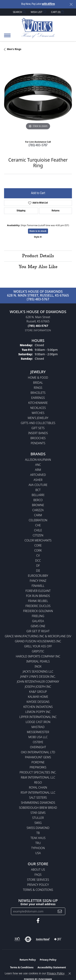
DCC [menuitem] (38, 561)
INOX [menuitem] (38, 666)
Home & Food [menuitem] (38, 378)
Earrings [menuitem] (38, 398)
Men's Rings (14, 49)
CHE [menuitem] (38, 525)
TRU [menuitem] (38, 843)
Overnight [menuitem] (38, 747)
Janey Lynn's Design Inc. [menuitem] (38, 676)
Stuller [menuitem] (38, 818)
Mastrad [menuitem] (38, 727)
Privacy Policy (38, 885)
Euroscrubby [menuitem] (38, 576)
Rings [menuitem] (38, 388)
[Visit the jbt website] (58, 939)
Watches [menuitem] (38, 413)
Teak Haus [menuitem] (38, 838)
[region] (38, 97)
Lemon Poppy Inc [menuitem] (38, 712)
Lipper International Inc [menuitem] (38, 717)
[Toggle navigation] (7, 37)
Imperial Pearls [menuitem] (38, 661)
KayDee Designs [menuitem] (38, 702)
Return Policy (28, 960)
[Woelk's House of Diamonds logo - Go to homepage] (38, 28)
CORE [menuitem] (38, 545)
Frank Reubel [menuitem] (38, 601)
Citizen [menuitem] (38, 535)
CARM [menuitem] (38, 515)
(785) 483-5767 (38, 145)
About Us (38, 870)
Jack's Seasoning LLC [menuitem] (38, 671)
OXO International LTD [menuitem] (38, 752)
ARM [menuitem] (38, 470)
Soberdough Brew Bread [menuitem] (38, 808)
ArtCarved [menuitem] (38, 475)
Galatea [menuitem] (38, 621)
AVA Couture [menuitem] (38, 485)
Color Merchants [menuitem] (38, 540)
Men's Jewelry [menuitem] (38, 418)
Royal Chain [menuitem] (38, 787)
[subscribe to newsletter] (60, 911)
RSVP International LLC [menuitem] (38, 792)
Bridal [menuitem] (38, 383)
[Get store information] (38, 330)
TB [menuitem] (38, 833)
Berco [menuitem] (38, 500)
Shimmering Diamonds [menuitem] (38, 803)
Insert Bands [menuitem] (38, 433)
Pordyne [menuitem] (38, 762)
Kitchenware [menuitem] (38, 403)
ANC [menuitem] (38, 465)
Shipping (21, 211)
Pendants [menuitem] (38, 443)
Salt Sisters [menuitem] (38, 798)
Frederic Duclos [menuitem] (38, 606)
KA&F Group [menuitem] (38, 692)
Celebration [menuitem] (38, 520)
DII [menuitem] (38, 571)
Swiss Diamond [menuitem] (38, 828)
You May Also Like (38, 267)
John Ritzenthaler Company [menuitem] (38, 682)
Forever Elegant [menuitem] (38, 591)
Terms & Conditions (38, 890)
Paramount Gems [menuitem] (38, 757)
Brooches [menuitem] (38, 438)
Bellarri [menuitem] (38, 495)
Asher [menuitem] (38, 480)
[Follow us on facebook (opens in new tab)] (38, 921)
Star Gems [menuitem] (38, 813)
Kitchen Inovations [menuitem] (38, 707)
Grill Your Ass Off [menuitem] (38, 646)
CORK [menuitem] (38, 550)
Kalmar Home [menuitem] (38, 697)
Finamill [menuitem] (38, 586)
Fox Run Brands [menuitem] (38, 596)
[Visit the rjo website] (17, 939)
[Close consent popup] (70, 974)
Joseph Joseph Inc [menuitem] (38, 687)
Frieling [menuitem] (38, 616)
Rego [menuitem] (38, 782)
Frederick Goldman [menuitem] (38, 611)
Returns (56, 211)
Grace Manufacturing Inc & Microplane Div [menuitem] (38, 636)
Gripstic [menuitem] (38, 651)
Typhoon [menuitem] (38, 848)
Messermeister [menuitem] (38, 732)
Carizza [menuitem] (38, 510)
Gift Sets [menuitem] (38, 428)
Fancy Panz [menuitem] (38, 581)
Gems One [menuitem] (38, 626)
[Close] (71, 4)
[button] (19, 12)
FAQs (38, 875)
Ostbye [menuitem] (38, 742)
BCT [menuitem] (38, 490)
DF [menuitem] (38, 566)
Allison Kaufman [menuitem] (38, 460)
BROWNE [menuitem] (38, 505)
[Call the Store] (38, 326)
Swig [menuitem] (38, 823)
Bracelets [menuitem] (38, 393)
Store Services (38, 880)
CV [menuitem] (38, 555)
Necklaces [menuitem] (38, 408)
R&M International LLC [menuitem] (38, 777)
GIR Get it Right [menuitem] (38, 631)
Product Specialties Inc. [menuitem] (38, 772)
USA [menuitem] (38, 853)
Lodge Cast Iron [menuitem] (38, 722)
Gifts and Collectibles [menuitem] (38, 423)
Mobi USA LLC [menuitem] (38, 737)
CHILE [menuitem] (38, 530)
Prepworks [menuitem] (38, 767)
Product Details (38, 256)
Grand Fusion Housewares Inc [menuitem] (38, 641)
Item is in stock (38, 231)
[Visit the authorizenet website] (28, 939)
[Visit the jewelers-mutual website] (43, 939)
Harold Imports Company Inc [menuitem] (38, 656)
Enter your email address (38, 904)
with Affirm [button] (48, 4)
